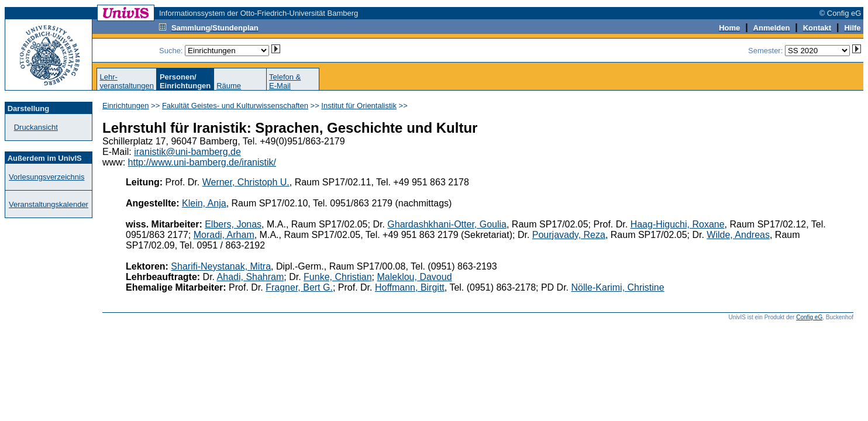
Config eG (809, 317)
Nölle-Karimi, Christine (618, 287)
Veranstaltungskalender (49, 204)
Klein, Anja (204, 203)
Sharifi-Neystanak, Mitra (221, 266)
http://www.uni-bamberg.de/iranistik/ (202, 162)
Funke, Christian (338, 277)
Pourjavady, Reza (569, 235)
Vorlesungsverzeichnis (46, 177)
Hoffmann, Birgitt (410, 287)
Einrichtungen (126, 106)
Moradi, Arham (224, 235)
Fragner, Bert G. (299, 287)
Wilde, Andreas (738, 235)
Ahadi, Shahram (251, 277)
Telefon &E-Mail (285, 81)
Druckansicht (36, 127)
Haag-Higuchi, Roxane (678, 224)
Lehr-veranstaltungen (127, 81)
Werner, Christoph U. (246, 182)
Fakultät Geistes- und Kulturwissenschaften (235, 106)
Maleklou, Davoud (414, 277)
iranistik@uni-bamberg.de (187, 152)
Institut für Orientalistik (359, 106)
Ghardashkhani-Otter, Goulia (447, 224)
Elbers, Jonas (233, 224)
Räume (229, 86)
